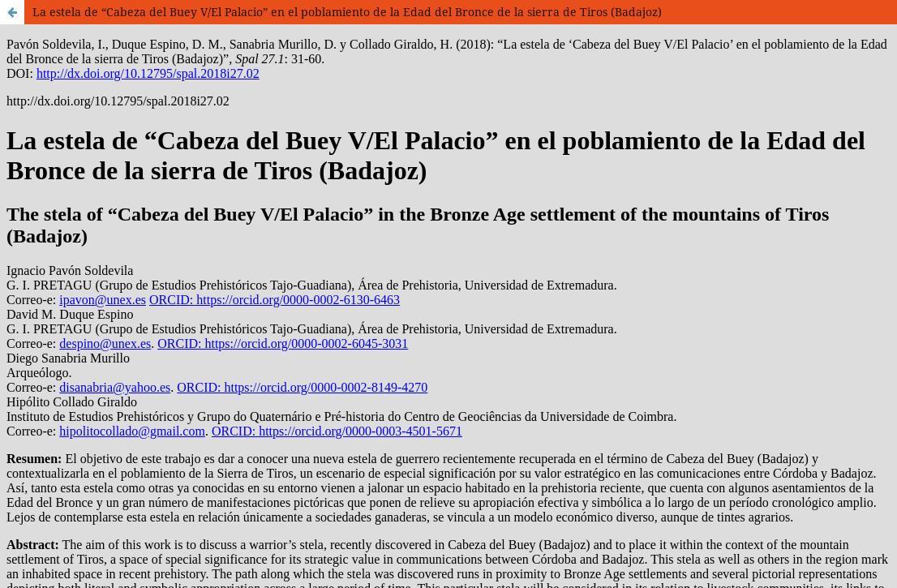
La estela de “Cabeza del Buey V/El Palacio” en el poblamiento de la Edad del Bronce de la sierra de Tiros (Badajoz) (347, 12)
